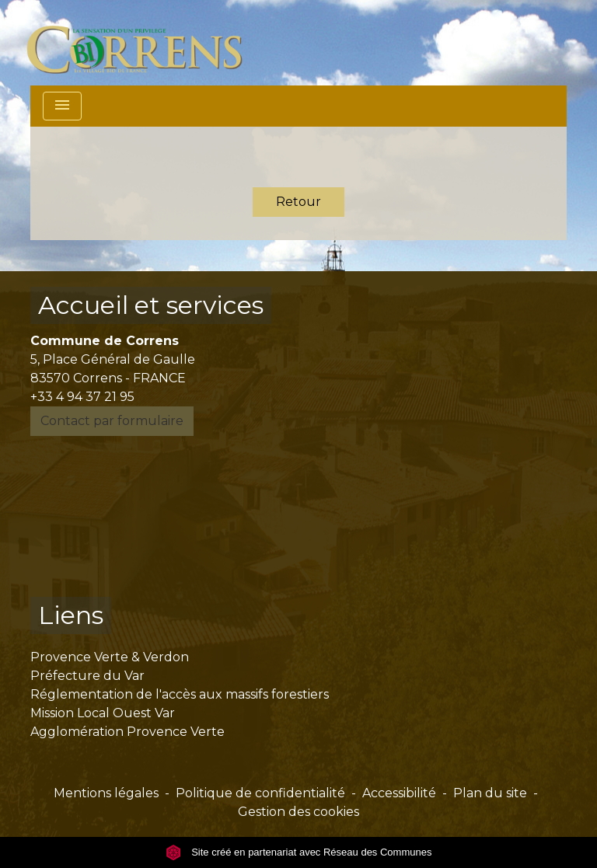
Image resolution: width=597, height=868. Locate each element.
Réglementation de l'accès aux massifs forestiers (180, 694)
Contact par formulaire (112, 421)
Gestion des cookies (298, 812)
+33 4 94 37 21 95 (82, 397)
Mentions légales (106, 793)
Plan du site (490, 793)
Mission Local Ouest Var (103, 713)
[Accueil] (143, 43)
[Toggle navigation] (62, 106)
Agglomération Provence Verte (127, 732)
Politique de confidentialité (260, 793)
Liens (71, 615)
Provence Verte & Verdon (110, 657)
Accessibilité (399, 793)
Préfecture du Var (87, 676)
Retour (298, 202)
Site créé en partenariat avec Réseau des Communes (299, 852)
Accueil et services (151, 305)
